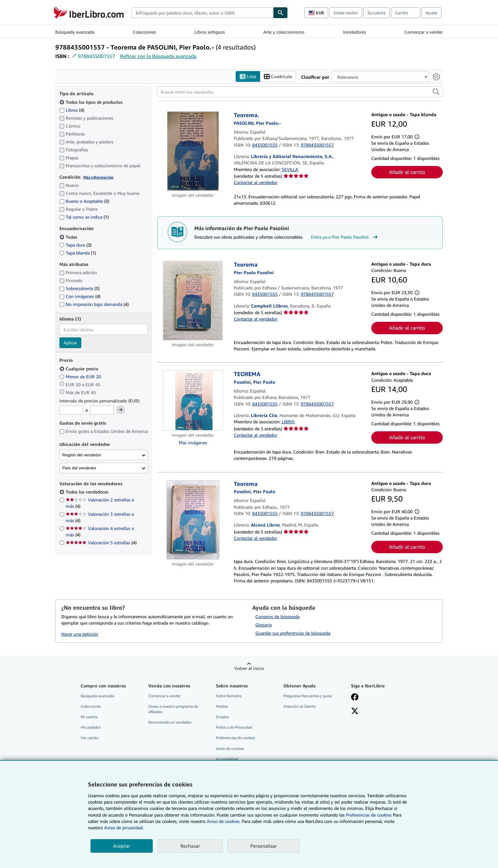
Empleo (222, 717)
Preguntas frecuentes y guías (308, 696)
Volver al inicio (249, 668)
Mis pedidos (91, 728)
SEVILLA (290, 169)
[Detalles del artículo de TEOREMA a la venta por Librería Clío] (193, 401)
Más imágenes (193, 443)
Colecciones (144, 32)
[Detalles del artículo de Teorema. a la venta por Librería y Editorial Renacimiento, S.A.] (193, 151)
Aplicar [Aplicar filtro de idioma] (70, 343)
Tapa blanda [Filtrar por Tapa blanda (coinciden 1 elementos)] (78, 253)
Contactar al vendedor (256, 183)
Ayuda (431, 13)
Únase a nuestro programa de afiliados (173, 709)
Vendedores (354, 32)
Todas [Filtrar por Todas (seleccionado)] (69, 237)
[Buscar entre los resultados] (300, 92)
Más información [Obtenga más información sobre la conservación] (98, 177)
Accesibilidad (227, 759)
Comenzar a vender (424, 32)
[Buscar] (280, 13)
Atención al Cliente (299, 707)
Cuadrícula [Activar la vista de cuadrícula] (278, 77)
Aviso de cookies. (224, 821)
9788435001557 (96, 56)
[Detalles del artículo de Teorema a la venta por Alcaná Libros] (193, 520)
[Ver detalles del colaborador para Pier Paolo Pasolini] (257, 123)
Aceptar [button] (122, 846)
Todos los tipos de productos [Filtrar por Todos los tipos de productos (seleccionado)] (92, 102)
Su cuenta (377, 13)
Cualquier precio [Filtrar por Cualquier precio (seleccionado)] (79, 369)
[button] (436, 92)
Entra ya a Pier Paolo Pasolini (345, 237)
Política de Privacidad (234, 728)
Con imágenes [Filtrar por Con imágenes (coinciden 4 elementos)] (80, 297)
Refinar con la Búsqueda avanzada (158, 56)
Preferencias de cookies (369, 815)
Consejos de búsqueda (277, 617)
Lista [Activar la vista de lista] (248, 77)
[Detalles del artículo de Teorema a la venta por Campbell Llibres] (193, 301)
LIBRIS (288, 422)
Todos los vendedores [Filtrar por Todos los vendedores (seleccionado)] (88, 492)
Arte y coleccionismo (284, 32)
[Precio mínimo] (71, 410)
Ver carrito (90, 738)
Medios (222, 707)
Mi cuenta (89, 717)
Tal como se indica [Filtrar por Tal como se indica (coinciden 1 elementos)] (84, 217)
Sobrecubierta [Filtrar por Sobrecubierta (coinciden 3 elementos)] (79, 289)
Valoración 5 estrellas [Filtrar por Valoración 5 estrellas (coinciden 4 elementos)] (101, 543)
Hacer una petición (80, 634)
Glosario (264, 625)
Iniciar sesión (346, 13)
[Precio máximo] (102, 410)
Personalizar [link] (264, 846)
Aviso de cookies (230, 749)
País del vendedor (79, 468)
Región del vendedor (82, 455)
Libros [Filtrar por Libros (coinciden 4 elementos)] (72, 110)
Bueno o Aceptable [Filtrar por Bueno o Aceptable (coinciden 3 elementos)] (84, 201)
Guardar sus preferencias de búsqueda (293, 633)
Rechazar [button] (190, 846)
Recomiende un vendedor (170, 722)
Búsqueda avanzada (75, 32)
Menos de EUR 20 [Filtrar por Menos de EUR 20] (81, 377)
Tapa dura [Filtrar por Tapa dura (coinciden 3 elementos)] (75, 245)
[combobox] (202, 13)
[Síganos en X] (355, 712)
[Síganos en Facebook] (355, 698)
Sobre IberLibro (229, 696)
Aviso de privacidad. (124, 828)
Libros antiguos (210, 32)
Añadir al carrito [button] (407, 172)
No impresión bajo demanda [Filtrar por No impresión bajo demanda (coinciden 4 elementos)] (94, 305)
